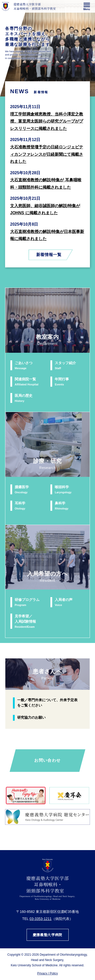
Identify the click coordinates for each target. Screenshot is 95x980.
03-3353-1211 (40, 919)
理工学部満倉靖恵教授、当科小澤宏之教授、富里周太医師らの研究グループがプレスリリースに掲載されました (47, 121)
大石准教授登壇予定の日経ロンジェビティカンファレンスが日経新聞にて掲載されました (47, 154)
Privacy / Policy (48, 973)
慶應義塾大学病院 (48, 935)
